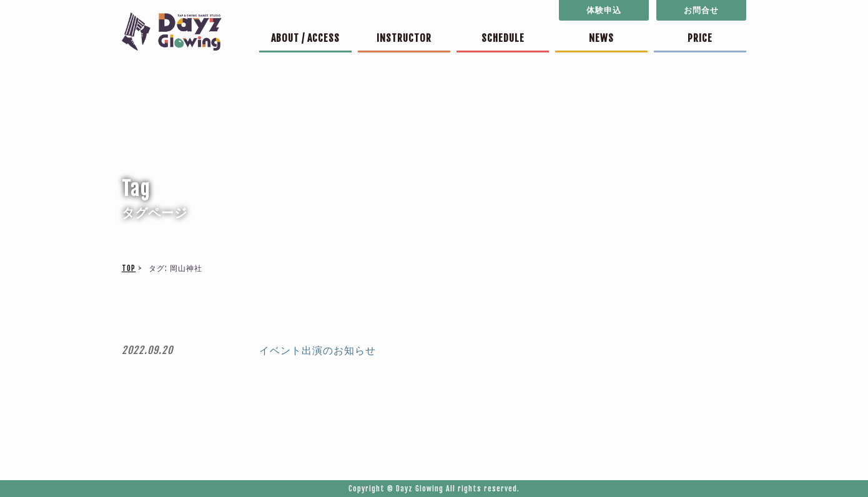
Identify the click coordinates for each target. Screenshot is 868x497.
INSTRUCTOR (404, 38)
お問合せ (701, 10)
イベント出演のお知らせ (318, 350)
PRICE (700, 38)
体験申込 (604, 10)
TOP (129, 268)
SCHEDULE (503, 38)
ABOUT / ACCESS (305, 38)
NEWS (601, 38)
